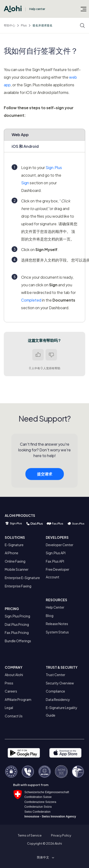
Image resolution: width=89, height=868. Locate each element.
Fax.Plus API (55, 561)
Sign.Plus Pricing (17, 616)
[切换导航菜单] (84, 9)
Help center (37, 9)
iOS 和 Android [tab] (25, 146)
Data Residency (58, 699)
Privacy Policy (61, 835)
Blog (50, 616)
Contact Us (14, 716)
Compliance (55, 691)
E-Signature (14, 545)
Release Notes (57, 624)
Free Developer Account (58, 573)
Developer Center (60, 545)
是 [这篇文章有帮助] (38, 355)
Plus (24, 25)
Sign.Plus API (56, 553)
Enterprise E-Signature (22, 578)
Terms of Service (30, 835)
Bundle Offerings (18, 641)
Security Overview (60, 683)
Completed (31, 300)
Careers (11, 691)
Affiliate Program (18, 699)
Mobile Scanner (17, 569)
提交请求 (45, 475)
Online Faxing (15, 561)
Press (9, 683)
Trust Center (56, 675)
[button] (45, 857)
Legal (9, 708)
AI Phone (12, 553)
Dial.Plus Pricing (17, 624)
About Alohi (14, 675)
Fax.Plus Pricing (17, 632)
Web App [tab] (20, 135)
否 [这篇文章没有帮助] (51, 355)
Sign (25, 183)
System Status (57, 632)
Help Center (55, 607)
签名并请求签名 (42, 25)
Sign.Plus (54, 167)
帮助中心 (9, 25)
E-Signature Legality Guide (62, 711)
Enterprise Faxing (18, 586)
